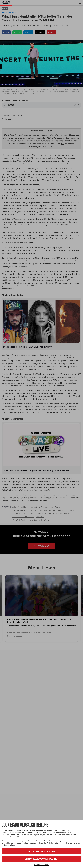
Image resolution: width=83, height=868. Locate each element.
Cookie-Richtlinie (41, 865)
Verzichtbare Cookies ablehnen (42, 859)
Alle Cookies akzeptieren (42, 851)
